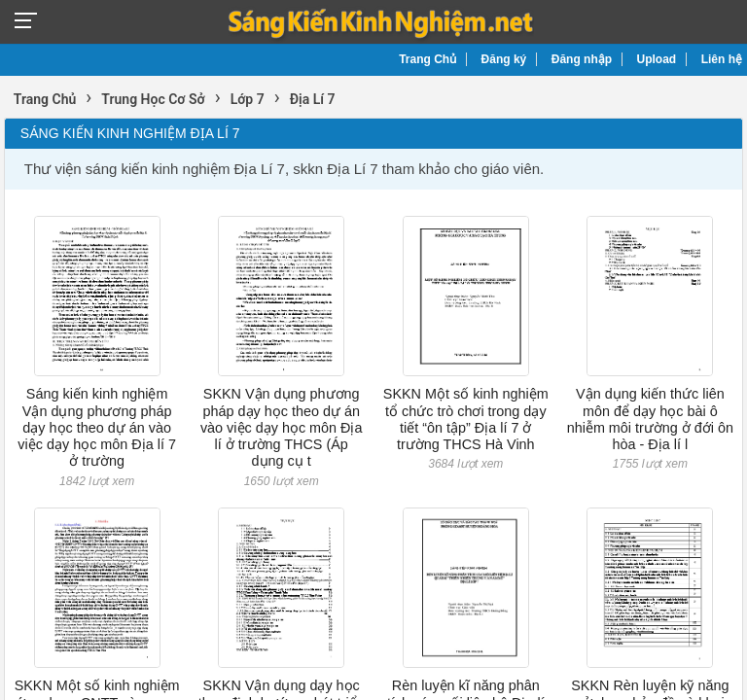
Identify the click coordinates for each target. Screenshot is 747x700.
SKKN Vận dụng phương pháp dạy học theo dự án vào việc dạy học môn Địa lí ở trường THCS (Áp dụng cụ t (282, 427)
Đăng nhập (582, 59)
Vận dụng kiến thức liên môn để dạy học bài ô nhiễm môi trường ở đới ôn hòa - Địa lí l (650, 419)
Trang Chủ (427, 59)
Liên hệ (722, 59)
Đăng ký (504, 59)
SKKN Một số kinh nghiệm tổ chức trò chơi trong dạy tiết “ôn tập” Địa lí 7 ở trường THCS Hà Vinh (466, 419)
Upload (657, 59)
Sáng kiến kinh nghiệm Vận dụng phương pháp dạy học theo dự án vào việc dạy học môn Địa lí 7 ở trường (97, 427)
